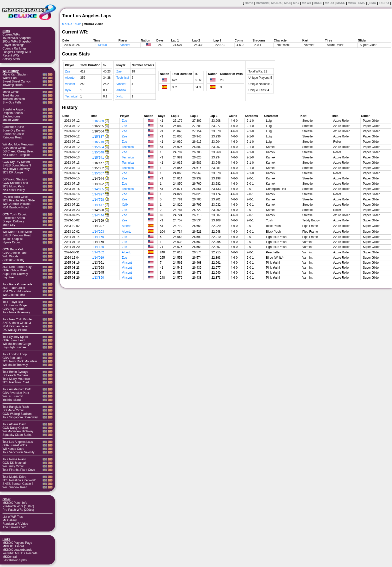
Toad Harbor (11, 95)
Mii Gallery (10, 520)
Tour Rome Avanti (14, 459)
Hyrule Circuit (11, 242)
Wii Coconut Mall (14, 295)
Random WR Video (15, 524)
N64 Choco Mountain (17, 291)
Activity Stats (11, 59)
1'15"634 (98, 147)
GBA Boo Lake (12, 358)
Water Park (10, 78)
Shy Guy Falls (12, 102)
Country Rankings (14, 48)
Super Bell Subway (15, 274)
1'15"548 (98, 152)
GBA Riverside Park (16, 393)
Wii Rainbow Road (15, 487)
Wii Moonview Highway (18, 431)
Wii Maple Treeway (15, 365)
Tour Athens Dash (14, 424)
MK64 (352, 3)
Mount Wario (11, 120)
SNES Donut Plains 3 (17, 165)
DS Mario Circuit (13, 410)
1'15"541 (98, 158)
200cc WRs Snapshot (17, 41)
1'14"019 (98, 258)
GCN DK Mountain (15, 463)
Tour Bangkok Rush (16, 407)
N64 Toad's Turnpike (16, 155)
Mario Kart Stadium (15, 74)
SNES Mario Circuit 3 (17, 323)
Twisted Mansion (14, 99)
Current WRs (11, 34)
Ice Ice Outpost (13, 239)
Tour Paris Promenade (17, 284)
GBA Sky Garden (14, 309)
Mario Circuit (11, 92)
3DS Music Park (13, 186)
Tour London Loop (15, 354)
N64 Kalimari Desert (16, 326)
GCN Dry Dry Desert (16, 162)
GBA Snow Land (13, 340)
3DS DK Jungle (13, 172)
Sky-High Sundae (14, 347)
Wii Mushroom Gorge (17, 344)
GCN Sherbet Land (15, 183)
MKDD (329, 3)
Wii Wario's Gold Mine (17, 232)
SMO (373, 3)
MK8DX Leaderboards (17, 550)
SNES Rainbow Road (17, 235)
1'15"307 (98, 173)
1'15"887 (98, 137)
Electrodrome (11, 116)
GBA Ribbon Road (15, 270)
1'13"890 (101, 45)
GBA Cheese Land (15, 253)
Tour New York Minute (17, 319)
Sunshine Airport (13, 109)
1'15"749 (98, 142)
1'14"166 (98, 237)
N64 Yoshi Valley (14, 190)
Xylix (68, 90)
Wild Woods (10, 256)
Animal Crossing (13, 260)
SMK (362, 3)
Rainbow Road (12, 137)
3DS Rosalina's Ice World (19, 480)
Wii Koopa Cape (13, 449)
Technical (71, 96)
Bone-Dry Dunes (14, 130)
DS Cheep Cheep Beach (19, 151)
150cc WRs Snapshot (17, 38)
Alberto (70, 78)
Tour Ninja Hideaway (16, 312)
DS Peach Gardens (15, 375)
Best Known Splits (15, 560)
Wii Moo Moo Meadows (18, 144)
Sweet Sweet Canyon (17, 81)
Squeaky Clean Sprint (17, 435)
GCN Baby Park (13, 249)
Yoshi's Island (12, 400)
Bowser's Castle (13, 134)
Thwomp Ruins (12, 85)
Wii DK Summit (13, 396)
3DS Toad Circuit (14, 288)
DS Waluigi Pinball (15, 330)
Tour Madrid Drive (14, 477)
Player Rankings (13, 45)
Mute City (9, 225)
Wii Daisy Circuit (13, 466)
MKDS (318, 3)
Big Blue (8, 277)
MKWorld (262, 3)
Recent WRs (11, 55)
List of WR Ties (13, 517)
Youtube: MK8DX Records (20, 553)
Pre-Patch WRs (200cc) (18, 510)
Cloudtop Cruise (13, 127)
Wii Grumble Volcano (16, 204)
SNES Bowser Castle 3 (18, 484)
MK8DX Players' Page (17, 543)
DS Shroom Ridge (15, 305)
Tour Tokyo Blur (13, 302)
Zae (68, 71)
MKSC (341, 3)
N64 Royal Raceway (16, 169)
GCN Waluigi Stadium (17, 414)
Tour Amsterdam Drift (17, 389)
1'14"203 (98, 232)
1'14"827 (98, 194)
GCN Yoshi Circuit (14, 214)
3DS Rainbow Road (16, 382)
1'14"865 (98, 189)
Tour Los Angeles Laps (18, 442)
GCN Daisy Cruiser (15, 428)
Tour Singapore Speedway (20, 417)
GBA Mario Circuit (14, 148)
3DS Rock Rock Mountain (20, 361)
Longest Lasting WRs (17, 52)
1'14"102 (98, 252)
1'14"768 (98, 200)
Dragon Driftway (13, 221)
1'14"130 (98, 247)
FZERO (384, 3)
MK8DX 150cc (72, 24)
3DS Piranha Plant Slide (19, 200)
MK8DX (276, 3)
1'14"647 (98, 205)
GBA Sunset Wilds (15, 445)
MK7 (296, 3)
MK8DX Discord (13, 546)
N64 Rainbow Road (15, 207)
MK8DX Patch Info (15, 503)
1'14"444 (98, 215)
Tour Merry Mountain (16, 379)
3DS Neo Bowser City (17, 267)
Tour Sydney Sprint (15, 337)
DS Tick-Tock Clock (15, 197)
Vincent (125, 45)
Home (249, 3)
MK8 (287, 3)
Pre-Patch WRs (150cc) (18, 506)
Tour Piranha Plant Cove (19, 470)
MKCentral (10, 557)
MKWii (307, 3)
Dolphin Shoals (13, 113)
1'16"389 (98, 121)
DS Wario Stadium (15, 179)
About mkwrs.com (14, 527)
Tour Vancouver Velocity (18, 452)
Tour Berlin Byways (15, 372)
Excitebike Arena (14, 218)
